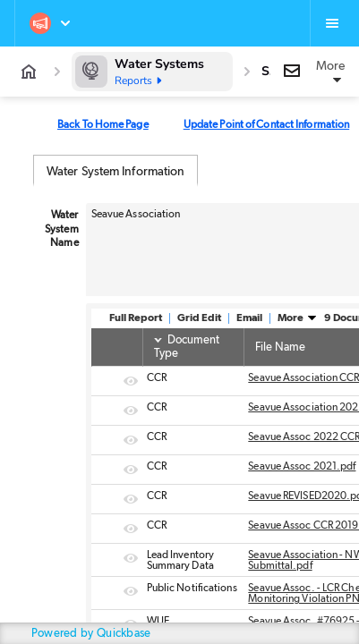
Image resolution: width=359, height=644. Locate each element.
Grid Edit (199, 318)
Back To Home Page (103, 124)
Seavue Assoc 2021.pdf (302, 466)
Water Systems (159, 64)
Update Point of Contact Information (267, 124)
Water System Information (115, 172)
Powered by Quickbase (91, 634)
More (297, 318)
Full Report (136, 318)
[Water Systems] (152, 72)
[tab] (115, 171)
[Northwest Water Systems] (51, 23)
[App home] (29, 72)
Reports (140, 80)
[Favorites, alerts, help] (332, 23)
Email (249, 318)
